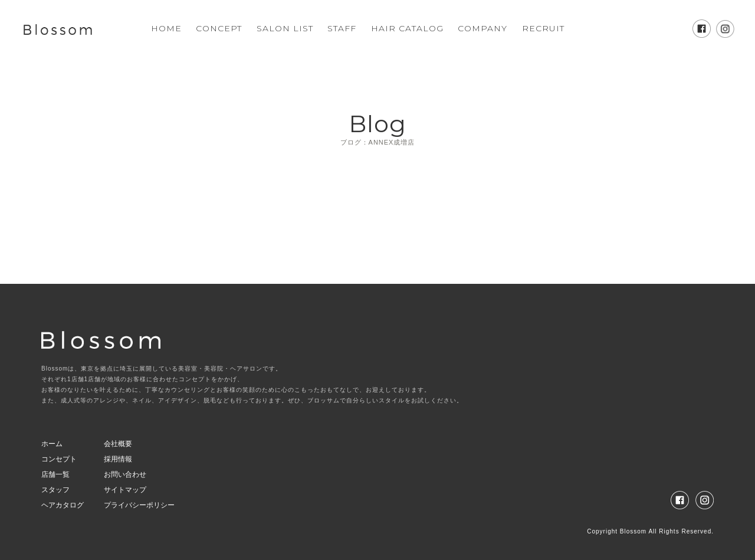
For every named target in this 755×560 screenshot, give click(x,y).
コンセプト (59, 459)
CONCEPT (219, 28)
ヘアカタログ (63, 505)
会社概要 (118, 444)
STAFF (342, 28)
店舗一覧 (55, 474)
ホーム (52, 444)
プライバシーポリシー (139, 505)
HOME (166, 28)
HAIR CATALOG (407, 28)
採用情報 (118, 459)
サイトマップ (125, 490)
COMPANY (482, 28)
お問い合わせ (125, 474)
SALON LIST (285, 28)
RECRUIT (543, 28)
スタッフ (55, 490)
